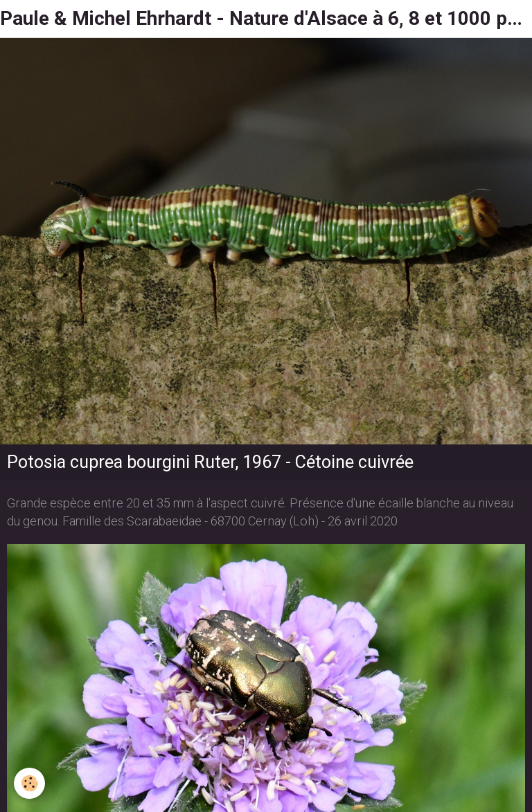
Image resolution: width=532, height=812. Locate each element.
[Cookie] (29, 783)
